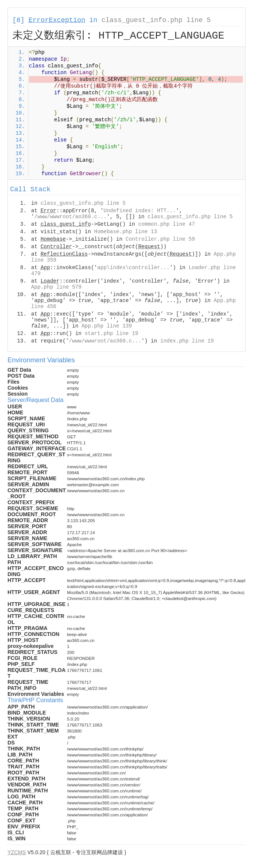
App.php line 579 (56, 287)
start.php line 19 (112, 334)
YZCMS (17, 852)
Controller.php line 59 (160, 239)
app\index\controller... (133, 268)
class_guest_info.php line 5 (156, 20)
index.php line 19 (187, 341)
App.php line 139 (106, 326)
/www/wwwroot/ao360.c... (70, 217)
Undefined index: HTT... (140, 211)
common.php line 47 (167, 224)
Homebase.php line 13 (126, 232)
